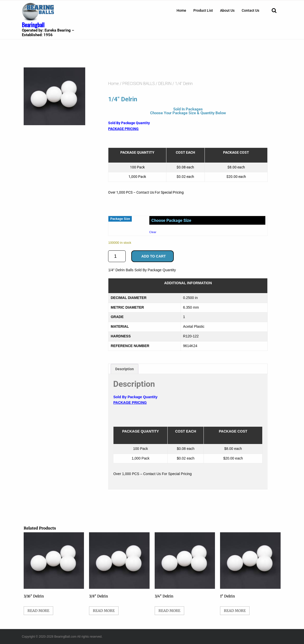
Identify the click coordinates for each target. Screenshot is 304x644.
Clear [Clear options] (153, 232)
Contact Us (250, 10)
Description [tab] (125, 369)
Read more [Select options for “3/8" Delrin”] (104, 611)
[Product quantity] (117, 256)
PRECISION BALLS (139, 84)
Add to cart (153, 256)
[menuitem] (181, 10)
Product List (203, 10)
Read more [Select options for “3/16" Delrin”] (38, 611)
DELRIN (165, 84)
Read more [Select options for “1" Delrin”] (235, 611)
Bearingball (33, 25)
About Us (227, 10)
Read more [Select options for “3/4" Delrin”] (169, 611)
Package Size (120, 219)
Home (181, 10)
